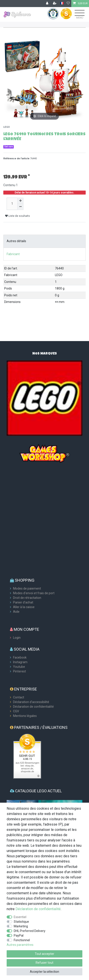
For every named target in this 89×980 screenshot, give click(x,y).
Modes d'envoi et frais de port (34, 593)
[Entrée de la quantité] (12, 204)
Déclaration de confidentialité (33, 707)
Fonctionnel (22, 940)
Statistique (21, 922)
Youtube (19, 667)
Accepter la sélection (44, 972)
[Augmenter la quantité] (20, 201)
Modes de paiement (27, 588)
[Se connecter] (48, 4)
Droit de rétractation (27, 598)
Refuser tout (44, 963)
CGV (16, 711)
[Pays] (62, 3)
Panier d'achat (23, 602)
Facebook (20, 657)
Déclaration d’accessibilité (31, 702)
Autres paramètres (20, 945)
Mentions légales (25, 716)
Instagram (20, 662)
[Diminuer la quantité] (20, 207)
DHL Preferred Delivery (30, 931)
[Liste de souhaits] (68, 4)
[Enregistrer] (55, 4)
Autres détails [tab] (16, 241)
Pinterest (19, 671)
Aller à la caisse (24, 607)
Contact (19, 697)
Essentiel (20, 917)
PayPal (19, 935)
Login (17, 638)
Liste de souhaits (17, 216)
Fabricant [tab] (13, 254)
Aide (16, 612)
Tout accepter (44, 954)
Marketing (21, 926)
